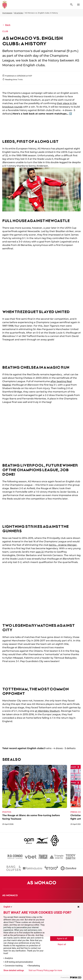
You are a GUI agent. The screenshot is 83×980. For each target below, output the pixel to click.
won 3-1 (40, 552)
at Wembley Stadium (47, 711)
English (8, 907)
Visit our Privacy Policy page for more (45, 970)
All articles (19, 13)
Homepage (7, 13)
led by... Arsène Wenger (63, 545)
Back (6, 25)
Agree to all (62, 938)
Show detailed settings (14, 970)
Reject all (62, 944)
